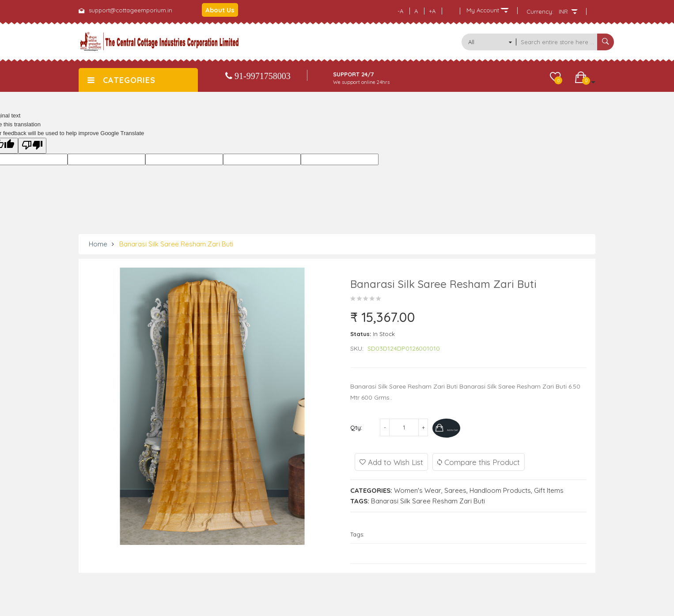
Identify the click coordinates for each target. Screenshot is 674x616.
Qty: (356, 427)
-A (400, 11)
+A (432, 11)
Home (98, 244)
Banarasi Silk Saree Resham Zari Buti (176, 244)
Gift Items (549, 489)
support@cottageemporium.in (131, 10)
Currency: (540, 11)
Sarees (455, 489)
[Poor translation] (32, 146)
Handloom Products (500, 489)
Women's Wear (418, 489)
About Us (220, 10)
